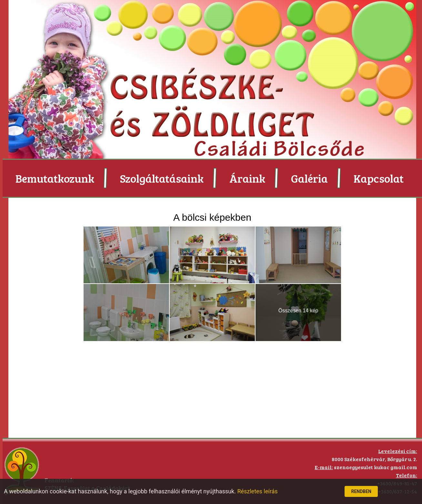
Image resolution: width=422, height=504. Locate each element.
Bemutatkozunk (55, 178)
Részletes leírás (257, 491)
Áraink (247, 178)
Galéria (309, 178)
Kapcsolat (379, 178)
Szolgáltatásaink (162, 178)
